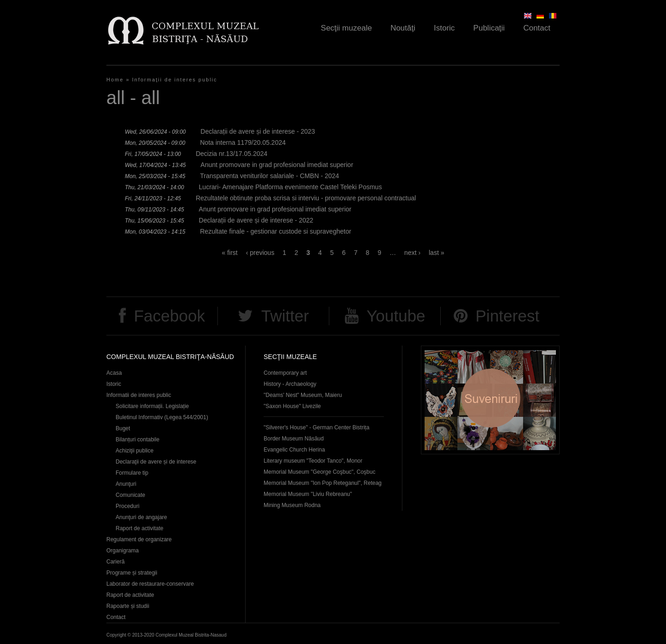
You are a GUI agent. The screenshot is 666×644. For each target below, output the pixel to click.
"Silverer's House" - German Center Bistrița (317, 427)
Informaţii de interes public (175, 80)
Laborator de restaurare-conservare (150, 584)
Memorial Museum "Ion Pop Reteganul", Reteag (323, 483)
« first (230, 253)
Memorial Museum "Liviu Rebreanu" (308, 494)
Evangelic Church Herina (294, 450)
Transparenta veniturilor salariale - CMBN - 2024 (269, 176)
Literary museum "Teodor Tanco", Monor (313, 461)
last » (436, 253)
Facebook (169, 316)
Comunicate (130, 495)
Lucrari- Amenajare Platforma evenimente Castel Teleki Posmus (290, 187)
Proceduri (127, 506)
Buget (123, 428)
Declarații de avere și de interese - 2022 (256, 220)
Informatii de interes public (139, 395)
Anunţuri (126, 484)
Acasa (114, 373)
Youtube (396, 316)
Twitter (285, 316)
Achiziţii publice (135, 451)
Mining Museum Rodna (292, 505)
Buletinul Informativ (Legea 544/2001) (162, 417)
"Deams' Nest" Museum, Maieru (303, 395)
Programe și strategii (132, 573)
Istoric (444, 28)
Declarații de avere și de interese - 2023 (258, 131)
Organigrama (123, 551)
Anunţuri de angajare (141, 517)
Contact (537, 28)
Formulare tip (132, 473)
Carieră (115, 562)
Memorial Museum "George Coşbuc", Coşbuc (320, 472)
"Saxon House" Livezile (292, 406)
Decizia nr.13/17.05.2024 (231, 154)
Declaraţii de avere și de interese (156, 462)
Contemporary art (285, 373)
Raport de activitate (139, 528)
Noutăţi (403, 28)
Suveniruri (490, 400)
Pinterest (507, 316)
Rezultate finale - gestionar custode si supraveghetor (275, 231)
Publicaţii (489, 28)
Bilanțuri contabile (138, 440)
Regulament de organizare (139, 539)
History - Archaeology (290, 384)
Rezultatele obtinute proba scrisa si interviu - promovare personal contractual (306, 198)
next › (412, 253)
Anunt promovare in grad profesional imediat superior (277, 165)
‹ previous (260, 253)
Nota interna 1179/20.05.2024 (243, 142)
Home (115, 80)
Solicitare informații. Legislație (152, 406)
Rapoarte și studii (128, 606)
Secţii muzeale (347, 28)
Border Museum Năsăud (294, 439)
